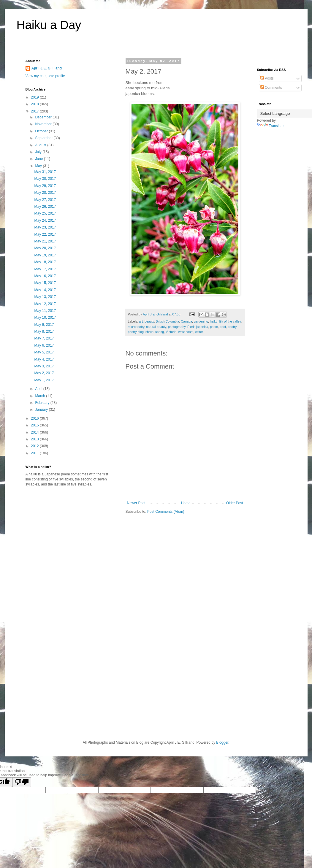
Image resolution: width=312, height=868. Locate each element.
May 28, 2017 (45, 193)
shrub (149, 332)
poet (223, 327)
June (39, 159)
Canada (186, 321)
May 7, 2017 (44, 338)
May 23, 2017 (45, 227)
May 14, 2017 (45, 290)
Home (186, 503)
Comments (271, 88)
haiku (214, 321)
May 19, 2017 (45, 255)
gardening (201, 321)
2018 (35, 104)
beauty (149, 321)
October (42, 131)
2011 (35, 453)
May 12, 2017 (45, 304)
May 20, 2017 (45, 248)
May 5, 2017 (44, 352)
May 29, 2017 (45, 186)
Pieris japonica (198, 327)
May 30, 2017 (45, 179)
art (141, 321)
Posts (267, 78)
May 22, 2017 (45, 234)
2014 (35, 432)
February (43, 403)
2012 (35, 446)
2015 (35, 425)
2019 (35, 97)
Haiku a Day (49, 25)
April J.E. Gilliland (47, 68)
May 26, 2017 (45, 207)
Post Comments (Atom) (166, 512)
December (44, 117)
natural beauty (156, 327)
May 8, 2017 (44, 331)
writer (199, 332)
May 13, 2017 (45, 297)
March (41, 396)
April (39, 389)
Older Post (235, 503)
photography (177, 327)
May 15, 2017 (45, 283)
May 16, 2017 (45, 276)
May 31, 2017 (45, 172)
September (44, 138)
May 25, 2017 (45, 213)
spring (160, 332)
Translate (270, 126)
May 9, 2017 (44, 325)
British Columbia (168, 321)
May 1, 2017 (44, 380)
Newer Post (136, 503)
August (41, 145)
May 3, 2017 (44, 366)
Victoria (171, 332)
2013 (35, 439)
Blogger (222, 742)
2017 (35, 111)
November (44, 124)
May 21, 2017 (45, 241)
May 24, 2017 (45, 220)
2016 (35, 418)
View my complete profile (45, 76)
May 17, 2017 (45, 269)
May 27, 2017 (45, 200)
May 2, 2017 (44, 373)
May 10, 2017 (45, 318)
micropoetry (136, 327)
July (39, 152)
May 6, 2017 (44, 345)
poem (214, 327)
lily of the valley (230, 321)
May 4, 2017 (44, 359)
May (39, 166)
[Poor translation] (22, 782)
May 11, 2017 (45, 311)
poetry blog (136, 332)
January (42, 410)
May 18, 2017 (45, 262)
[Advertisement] (75, 537)
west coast (186, 332)
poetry (232, 327)
